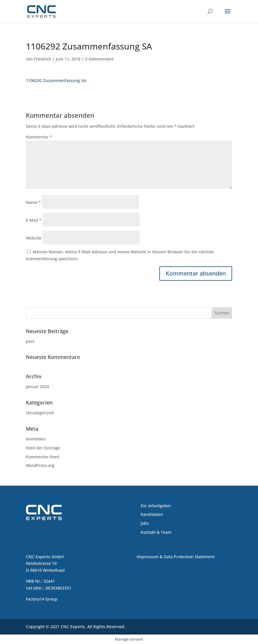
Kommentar (39, 137)
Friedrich (43, 59)
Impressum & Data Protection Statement (176, 557)
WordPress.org (40, 465)
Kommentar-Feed (43, 457)
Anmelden (36, 439)
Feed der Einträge (43, 448)
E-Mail (34, 220)
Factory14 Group (42, 599)
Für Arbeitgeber (156, 506)
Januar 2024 (37, 386)
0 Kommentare (99, 59)
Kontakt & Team (156, 532)
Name (33, 202)
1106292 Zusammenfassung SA (56, 80)
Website (34, 238)
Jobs (145, 523)
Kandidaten (152, 514)
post (30, 341)
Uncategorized (40, 413)
